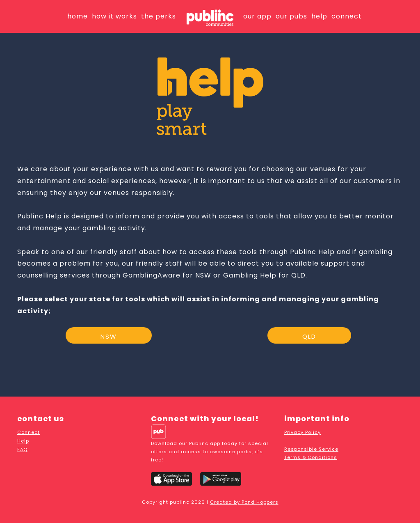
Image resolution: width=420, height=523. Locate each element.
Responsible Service (311, 449)
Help (23, 441)
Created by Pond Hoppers (244, 502)
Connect (29, 432)
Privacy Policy (302, 432)
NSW (109, 336)
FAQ (22, 450)
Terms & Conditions (311, 457)
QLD (309, 336)
